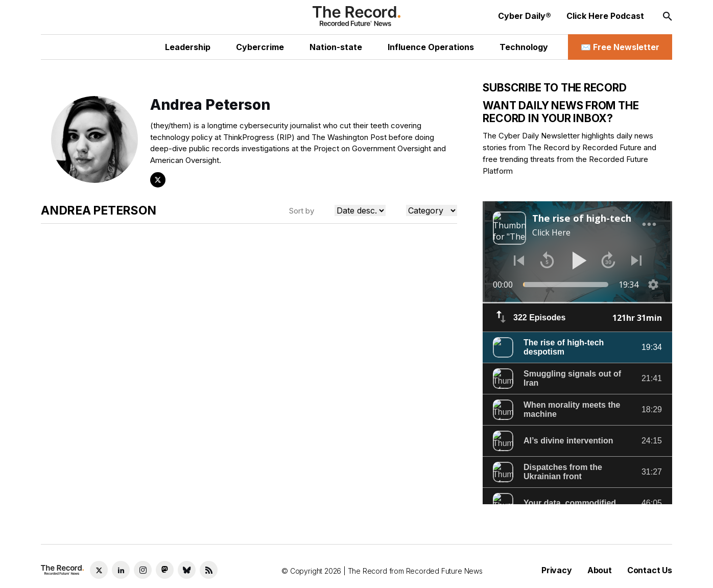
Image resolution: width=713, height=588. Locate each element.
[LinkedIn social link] (121, 570)
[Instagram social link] (143, 570)
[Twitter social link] (99, 570)
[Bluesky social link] (187, 570)
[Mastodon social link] (165, 570)
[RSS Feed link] (209, 570)
